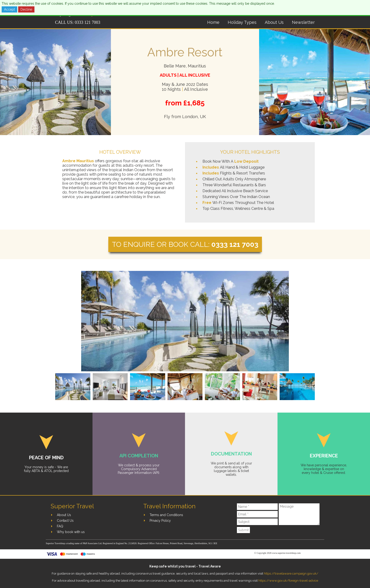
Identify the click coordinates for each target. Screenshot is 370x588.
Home (213, 22)
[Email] (257, 514)
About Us (274, 22)
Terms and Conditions (166, 515)
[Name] (257, 507)
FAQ (60, 526)
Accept (9, 9)
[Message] (299, 514)
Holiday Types (242, 22)
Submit (243, 530)
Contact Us (65, 521)
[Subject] (257, 522)
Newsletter (303, 22)
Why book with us (71, 532)
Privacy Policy (160, 521)
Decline (26, 9)
